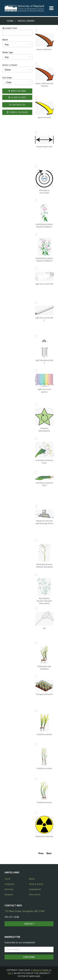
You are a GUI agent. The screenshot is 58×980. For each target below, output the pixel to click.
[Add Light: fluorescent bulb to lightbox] (36, 268)
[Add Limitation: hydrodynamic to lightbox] (36, 404)
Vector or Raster (9, 65)
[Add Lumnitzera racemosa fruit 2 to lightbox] (36, 472)
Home (10, 21)
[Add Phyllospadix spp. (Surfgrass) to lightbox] (36, 642)
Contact (29, 924)
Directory (9, 889)
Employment (35, 889)
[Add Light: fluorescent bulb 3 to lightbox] (36, 336)
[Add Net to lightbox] (36, 608)
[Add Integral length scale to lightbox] (36, 132)
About (32, 879)
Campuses (9, 884)
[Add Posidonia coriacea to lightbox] (36, 744)
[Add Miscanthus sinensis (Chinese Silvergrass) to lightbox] (36, 540)
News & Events (36, 884)
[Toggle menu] (51, 8)
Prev (41, 853)
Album (5, 40)
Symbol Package (17, 112)
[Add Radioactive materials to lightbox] (36, 813)
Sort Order (7, 78)
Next (49, 853)
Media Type (7, 52)
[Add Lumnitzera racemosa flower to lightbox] (36, 438)
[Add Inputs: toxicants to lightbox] (36, 98)
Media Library (26, 21)
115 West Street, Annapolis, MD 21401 (25, 911)
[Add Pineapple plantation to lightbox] (36, 676)
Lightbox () (17, 105)
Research (9, 894)
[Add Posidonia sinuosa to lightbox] (36, 779)
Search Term (9, 28)
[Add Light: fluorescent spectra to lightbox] (36, 370)
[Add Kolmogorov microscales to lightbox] (36, 166)
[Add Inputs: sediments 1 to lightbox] (36, 30)
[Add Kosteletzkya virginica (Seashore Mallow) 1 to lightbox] (36, 200)
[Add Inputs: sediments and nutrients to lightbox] (36, 64)
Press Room (35, 894)
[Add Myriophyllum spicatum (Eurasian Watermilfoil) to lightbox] (36, 574)
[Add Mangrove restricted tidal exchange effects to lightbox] (36, 506)
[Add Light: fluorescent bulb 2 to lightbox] (36, 302)
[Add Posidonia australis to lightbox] (36, 710)
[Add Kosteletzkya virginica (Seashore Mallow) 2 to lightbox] (36, 234)
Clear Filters (17, 97)
